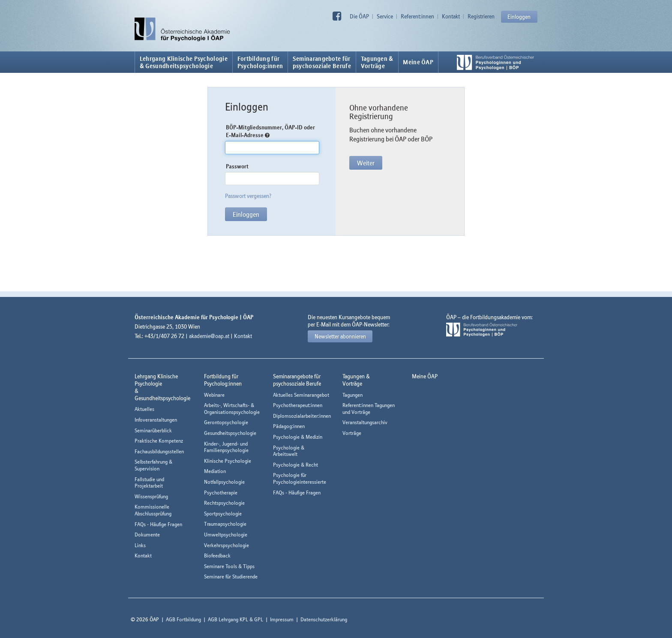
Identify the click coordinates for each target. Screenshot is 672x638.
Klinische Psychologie (228, 461)
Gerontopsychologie (226, 422)
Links (140, 545)
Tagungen (352, 395)
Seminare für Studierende (231, 577)
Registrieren (481, 16)
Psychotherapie (221, 493)
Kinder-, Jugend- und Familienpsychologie (226, 447)
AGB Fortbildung (183, 619)
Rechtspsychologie (224, 503)
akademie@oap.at (209, 336)
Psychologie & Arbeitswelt (289, 451)
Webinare (214, 395)
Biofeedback (217, 556)
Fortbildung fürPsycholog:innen (260, 62)
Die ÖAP (359, 16)
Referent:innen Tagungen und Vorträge (369, 409)
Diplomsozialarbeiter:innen (302, 416)
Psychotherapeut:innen (298, 405)
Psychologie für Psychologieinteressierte (300, 478)
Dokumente (147, 535)
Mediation (215, 471)
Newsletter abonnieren (340, 336)
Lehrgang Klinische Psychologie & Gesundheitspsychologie (184, 62)
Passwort (237, 166)
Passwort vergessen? (248, 196)
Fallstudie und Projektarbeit (149, 483)
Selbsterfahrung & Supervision (153, 465)
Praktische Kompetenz (159, 441)
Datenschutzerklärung (324, 619)
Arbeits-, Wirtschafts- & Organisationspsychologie (232, 409)
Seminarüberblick (153, 430)
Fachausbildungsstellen (159, 451)
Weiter (366, 163)
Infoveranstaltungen (156, 420)
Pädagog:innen (289, 426)
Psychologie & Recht (295, 465)
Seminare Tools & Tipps (229, 566)
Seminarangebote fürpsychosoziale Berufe (322, 62)
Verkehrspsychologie (226, 545)
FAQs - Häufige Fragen (158, 524)
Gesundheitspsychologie (230, 433)
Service (385, 16)
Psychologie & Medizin (298, 437)
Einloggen (519, 17)
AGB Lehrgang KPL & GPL (235, 619)
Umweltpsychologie (226, 535)
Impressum (282, 619)
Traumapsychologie (225, 524)
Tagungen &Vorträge (377, 62)
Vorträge (352, 433)
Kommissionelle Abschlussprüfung (153, 510)
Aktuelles (144, 409)
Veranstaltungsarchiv (365, 422)
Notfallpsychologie (224, 482)
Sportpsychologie (223, 514)
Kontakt (451, 16)
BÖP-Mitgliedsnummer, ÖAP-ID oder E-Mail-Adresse (270, 131)
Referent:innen (417, 16)
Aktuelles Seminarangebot (301, 395)
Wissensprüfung (151, 496)
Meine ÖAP (418, 62)
